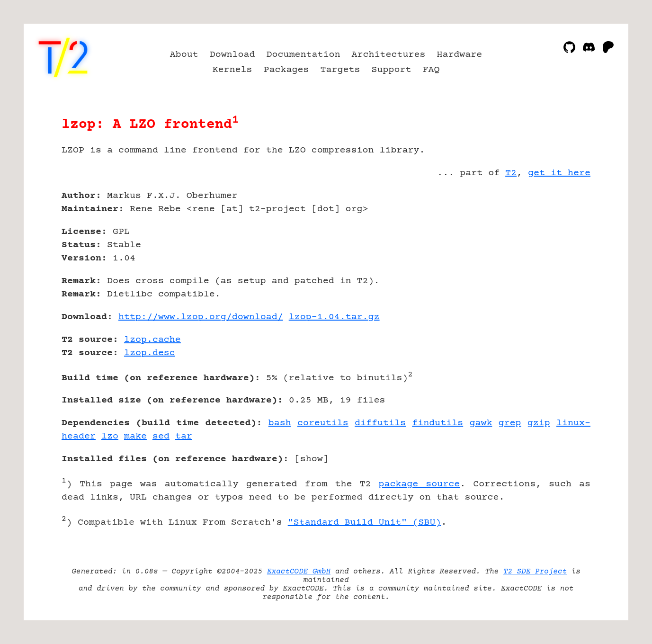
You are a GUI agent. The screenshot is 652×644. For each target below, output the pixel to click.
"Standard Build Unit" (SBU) (365, 523)
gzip (539, 423)
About (184, 55)
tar (184, 436)
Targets (340, 70)
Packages (286, 70)
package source (419, 484)
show (312, 459)
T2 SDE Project (535, 572)
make (135, 436)
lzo (110, 436)
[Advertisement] (562, 251)
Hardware (459, 55)
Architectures (388, 55)
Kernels (232, 70)
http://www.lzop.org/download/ (201, 317)
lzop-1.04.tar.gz (334, 317)
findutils (438, 423)
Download (232, 55)
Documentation (304, 55)
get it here (559, 173)
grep (510, 423)
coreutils (323, 423)
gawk (481, 423)
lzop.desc (150, 353)
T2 (511, 173)
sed (161, 436)
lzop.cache (152, 340)
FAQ (431, 70)
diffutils (380, 423)
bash (280, 423)
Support (391, 70)
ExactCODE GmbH (299, 572)
